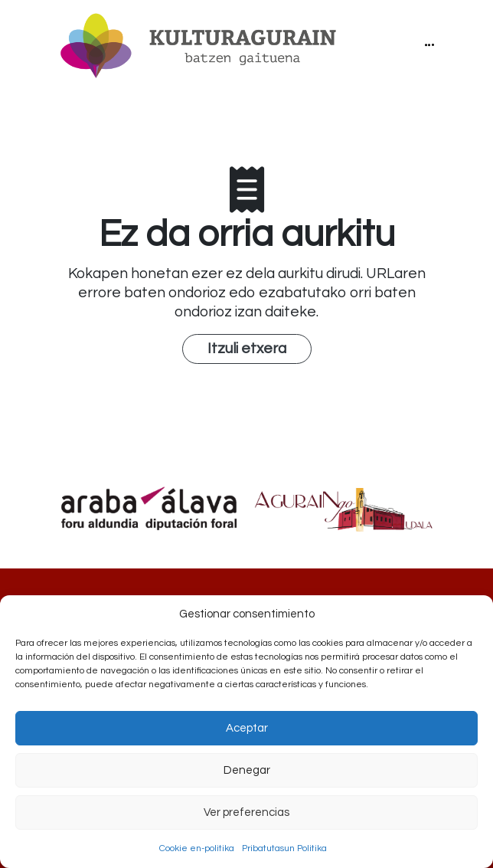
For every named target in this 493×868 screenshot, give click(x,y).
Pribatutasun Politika (284, 848)
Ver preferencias (246, 812)
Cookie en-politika (197, 848)
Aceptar (247, 728)
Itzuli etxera (247, 349)
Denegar (247, 770)
